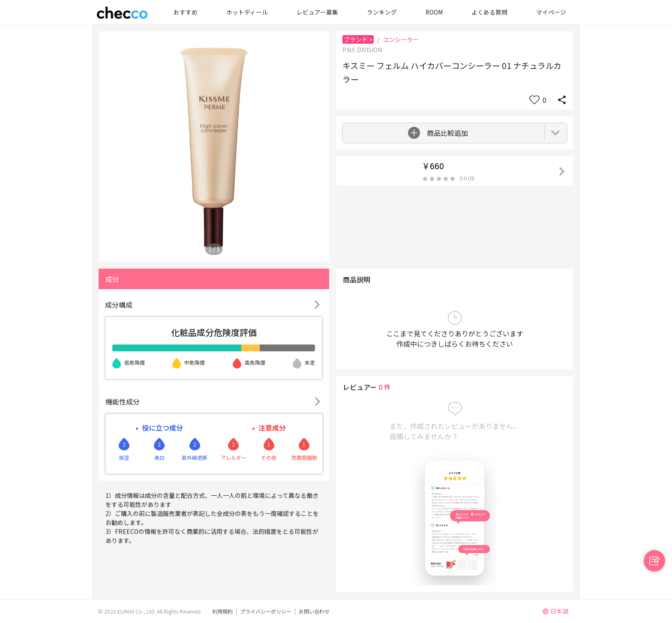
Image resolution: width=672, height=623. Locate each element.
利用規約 (222, 611)
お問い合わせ (314, 611)
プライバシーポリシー (266, 611)
